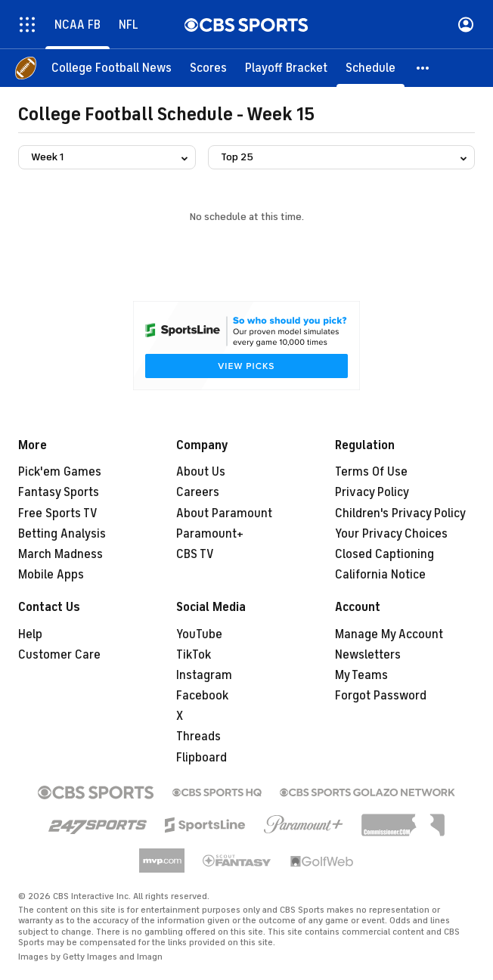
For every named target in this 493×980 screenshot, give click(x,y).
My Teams (361, 675)
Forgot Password (381, 696)
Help (30, 634)
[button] (423, 68)
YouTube (199, 634)
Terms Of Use (371, 472)
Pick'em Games (60, 472)
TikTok (194, 655)
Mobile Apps (51, 575)
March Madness (60, 554)
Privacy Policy (372, 492)
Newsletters (368, 655)
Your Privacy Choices (391, 534)
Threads (198, 737)
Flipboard (202, 758)
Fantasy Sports (59, 492)
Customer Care (59, 655)
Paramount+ (210, 534)
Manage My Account (389, 634)
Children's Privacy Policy (400, 513)
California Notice (380, 575)
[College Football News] (112, 68)
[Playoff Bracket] (286, 68)
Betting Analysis (62, 534)
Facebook (202, 696)
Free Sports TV (58, 513)
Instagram (204, 675)
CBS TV (195, 554)
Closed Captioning (384, 554)
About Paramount (224, 513)
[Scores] (208, 68)
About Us (201, 472)
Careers (198, 492)
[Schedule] (371, 68)
